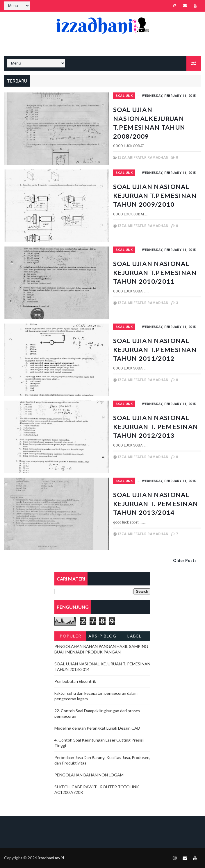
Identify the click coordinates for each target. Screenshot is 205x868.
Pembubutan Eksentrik (75, 681)
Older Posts (185, 560)
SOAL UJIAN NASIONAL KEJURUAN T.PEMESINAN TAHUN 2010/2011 (156, 276)
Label (134, 636)
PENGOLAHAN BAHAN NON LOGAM (89, 775)
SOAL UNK (124, 96)
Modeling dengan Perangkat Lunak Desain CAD (97, 728)
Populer (71, 636)
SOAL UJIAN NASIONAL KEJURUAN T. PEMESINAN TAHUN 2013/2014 (156, 507)
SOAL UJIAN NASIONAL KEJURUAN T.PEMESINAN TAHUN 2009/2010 (156, 199)
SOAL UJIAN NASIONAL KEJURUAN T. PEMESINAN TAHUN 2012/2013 (156, 430)
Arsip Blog (102, 636)
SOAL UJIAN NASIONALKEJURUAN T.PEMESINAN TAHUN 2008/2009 (153, 122)
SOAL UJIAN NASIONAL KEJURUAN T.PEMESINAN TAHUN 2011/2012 (156, 353)
